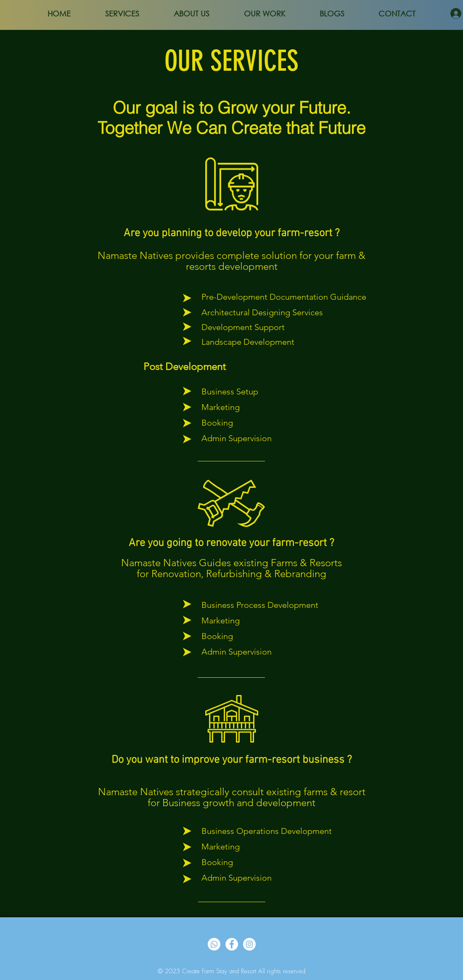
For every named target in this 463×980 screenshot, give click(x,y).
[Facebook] (232, 944)
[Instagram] (249, 944)
